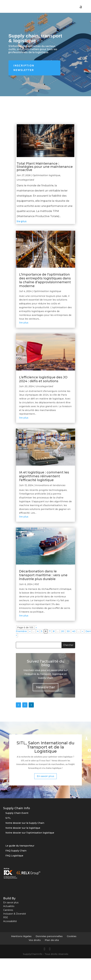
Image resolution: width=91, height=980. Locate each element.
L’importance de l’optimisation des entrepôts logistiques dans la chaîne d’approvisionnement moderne (45, 280)
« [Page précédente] (30, 631)
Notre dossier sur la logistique (23, 828)
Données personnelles (49, 936)
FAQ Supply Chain (16, 851)
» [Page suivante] (82, 631)
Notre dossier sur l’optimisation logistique (30, 833)
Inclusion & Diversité (15, 914)
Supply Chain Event (17, 813)
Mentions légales (21, 936)
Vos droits (35, 940)
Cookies (72, 936)
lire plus (22, 221)
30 (68, 631)
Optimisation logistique (46, 175)
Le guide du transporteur (20, 846)
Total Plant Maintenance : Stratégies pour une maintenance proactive (45, 167)
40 (74, 631)
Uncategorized (25, 180)
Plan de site (52, 940)
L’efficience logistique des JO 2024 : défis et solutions (43, 379)
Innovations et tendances (50, 485)
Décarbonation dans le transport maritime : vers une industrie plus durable (43, 575)
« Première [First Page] (26, 629)
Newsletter (45, 687)
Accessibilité (10, 921)
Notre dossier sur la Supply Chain (25, 823)
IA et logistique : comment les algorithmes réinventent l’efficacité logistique (44, 476)
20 (63, 631)
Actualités (9, 906)
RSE (37, 584)
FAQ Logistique (14, 856)
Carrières (8, 910)
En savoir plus (45, 776)
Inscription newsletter (24, 68)
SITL (8, 818)
